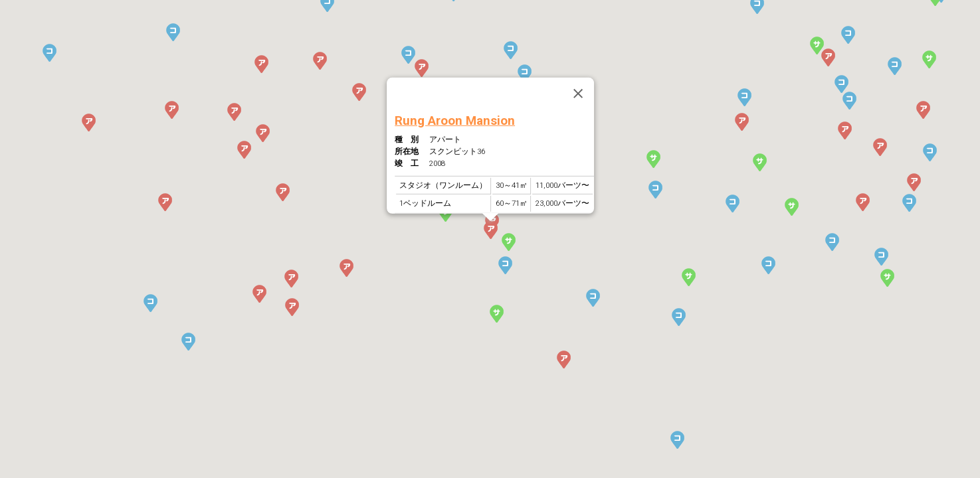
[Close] (577, 94)
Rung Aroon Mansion (455, 120)
